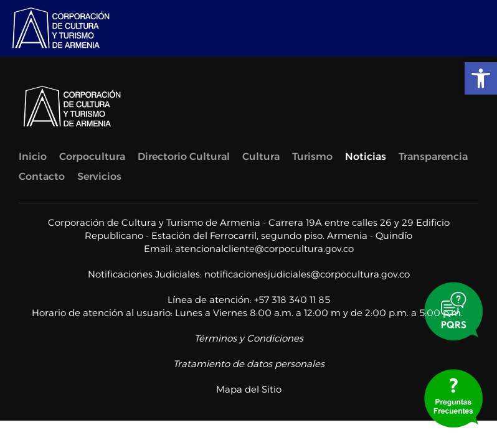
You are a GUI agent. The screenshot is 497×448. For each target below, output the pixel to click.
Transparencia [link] (433, 156)
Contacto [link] (42, 176)
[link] (481, 78)
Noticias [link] (366, 156)
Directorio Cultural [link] (184, 156)
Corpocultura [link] (92, 156)
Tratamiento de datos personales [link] (249, 364)
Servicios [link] (99, 176)
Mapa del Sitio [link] (249, 389)
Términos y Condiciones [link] (249, 338)
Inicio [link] (33, 156)
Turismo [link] (312, 156)
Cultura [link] (261, 156)
